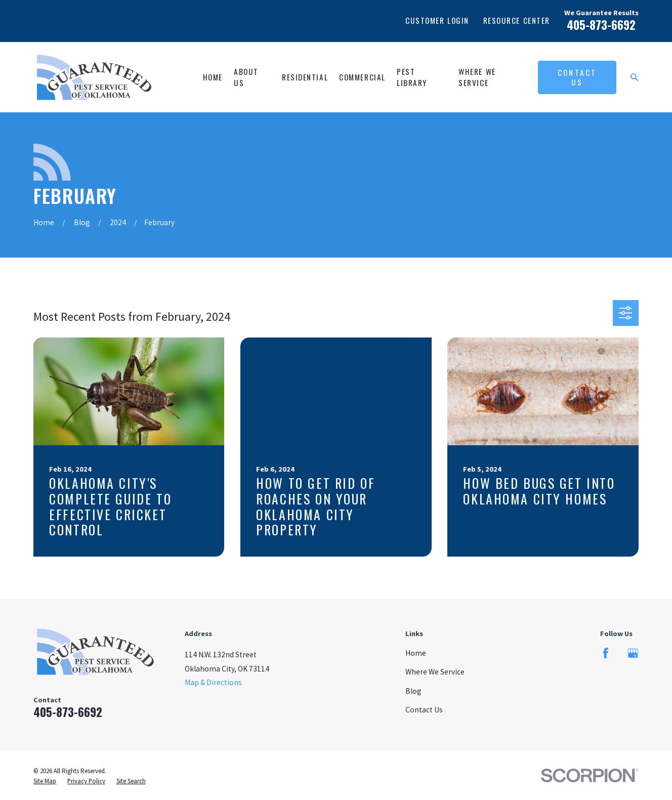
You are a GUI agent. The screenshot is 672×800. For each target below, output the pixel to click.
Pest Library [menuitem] (412, 77)
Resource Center (517, 20)
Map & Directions (213, 682)
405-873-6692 (601, 25)
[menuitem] (45, 781)
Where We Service (435, 672)
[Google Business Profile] (633, 653)
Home (416, 653)
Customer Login (437, 20)
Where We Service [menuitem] (477, 77)
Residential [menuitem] (305, 77)
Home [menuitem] (213, 77)
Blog (413, 691)
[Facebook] (606, 653)
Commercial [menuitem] (362, 77)
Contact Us (577, 77)
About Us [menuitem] (246, 77)
